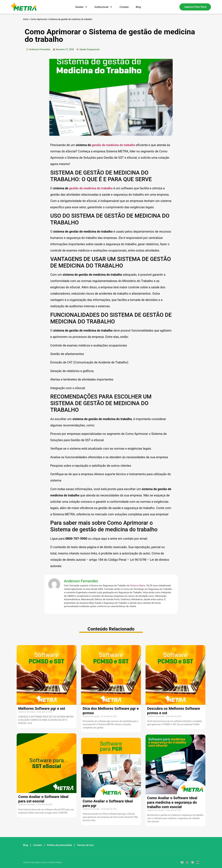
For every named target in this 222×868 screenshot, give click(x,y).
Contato (124, 7)
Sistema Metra (138, 586)
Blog (138, 7)
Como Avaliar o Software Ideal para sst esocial (43, 799)
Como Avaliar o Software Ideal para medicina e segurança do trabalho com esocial (172, 802)
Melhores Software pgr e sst (42, 709)
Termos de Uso (85, 845)
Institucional (103, 7)
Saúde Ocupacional (89, 49)
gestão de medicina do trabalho (113, 145)
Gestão (81, 7)
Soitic (45, 862)
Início (26, 19)
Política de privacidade (60, 845)
